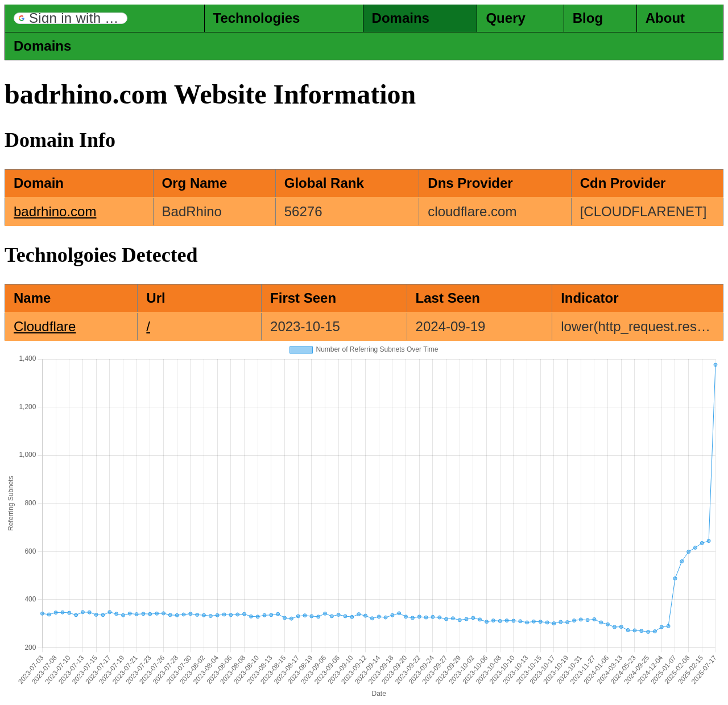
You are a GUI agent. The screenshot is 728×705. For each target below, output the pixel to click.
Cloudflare (45, 326)
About (665, 18)
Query (505, 18)
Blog (588, 18)
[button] (71, 18)
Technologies (257, 18)
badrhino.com (55, 211)
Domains (401, 18)
